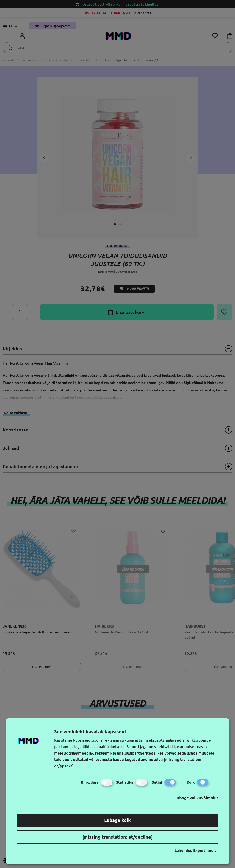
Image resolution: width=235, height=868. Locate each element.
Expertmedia (205, 850)
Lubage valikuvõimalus (196, 798)
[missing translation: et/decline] (117, 837)
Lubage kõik (117, 820)
